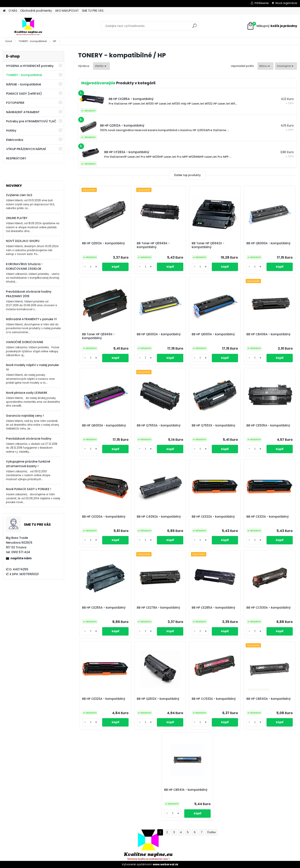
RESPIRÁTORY (16, 158)
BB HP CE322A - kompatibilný (213, 517)
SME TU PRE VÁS (93, 11)
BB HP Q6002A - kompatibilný (159, 334)
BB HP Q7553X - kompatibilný (213, 425)
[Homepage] (4, 11)
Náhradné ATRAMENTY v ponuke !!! (31, 319)
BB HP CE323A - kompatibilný (104, 699)
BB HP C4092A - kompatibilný (159, 517)
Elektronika (15, 140)
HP (55, 41)
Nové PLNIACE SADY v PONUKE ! (29, 489)
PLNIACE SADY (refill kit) (24, 94)
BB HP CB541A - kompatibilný (186, 790)
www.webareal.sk (165, 864)
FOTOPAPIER (15, 103)
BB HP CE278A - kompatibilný (158, 608)
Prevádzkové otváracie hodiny (29, 439)
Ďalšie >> (212, 832)
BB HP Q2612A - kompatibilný (103, 243)
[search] (194, 27)
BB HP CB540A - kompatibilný (269, 699)
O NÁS (13, 11)
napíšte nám (21, 558)
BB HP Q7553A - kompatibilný (159, 425)
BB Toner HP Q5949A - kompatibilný (153, 245)
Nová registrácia (286, 3)
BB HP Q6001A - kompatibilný (213, 334)
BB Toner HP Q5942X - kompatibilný (208, 245)
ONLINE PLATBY (17, 218)
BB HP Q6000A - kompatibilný (268, 243)
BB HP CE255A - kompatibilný (104, 608)
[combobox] (265, 66)
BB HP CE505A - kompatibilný (268, 425)
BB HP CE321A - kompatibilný (268, 517)
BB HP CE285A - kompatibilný (213, 608)
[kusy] (91, 267)
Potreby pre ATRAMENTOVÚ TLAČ (31, 121)
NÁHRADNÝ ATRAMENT (23, 112)
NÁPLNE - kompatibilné (24, 84)
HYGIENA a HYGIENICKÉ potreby (30, 66)
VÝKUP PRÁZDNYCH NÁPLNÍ (26, 149)
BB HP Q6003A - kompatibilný (104, 425)
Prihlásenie (262, 3)
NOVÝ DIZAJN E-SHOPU (23, 241)
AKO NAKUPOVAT (67, 11)
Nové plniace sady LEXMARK (27, 393)
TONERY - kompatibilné (33, 41)
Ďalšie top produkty (187, 175)
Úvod (9, 41)
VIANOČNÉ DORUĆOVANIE (25, 342)
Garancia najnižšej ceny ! (25, 416)
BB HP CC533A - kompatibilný (214, 699)
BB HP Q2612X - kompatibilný (158, 699)
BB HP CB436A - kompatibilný (268, 334)
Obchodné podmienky (36, 11)
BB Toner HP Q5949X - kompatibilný (98, 336)
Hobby (11, 130)
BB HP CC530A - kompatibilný (269, 608)
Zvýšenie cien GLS (19, 195)
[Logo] (29, 26)
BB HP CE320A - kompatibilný (104, 517)
